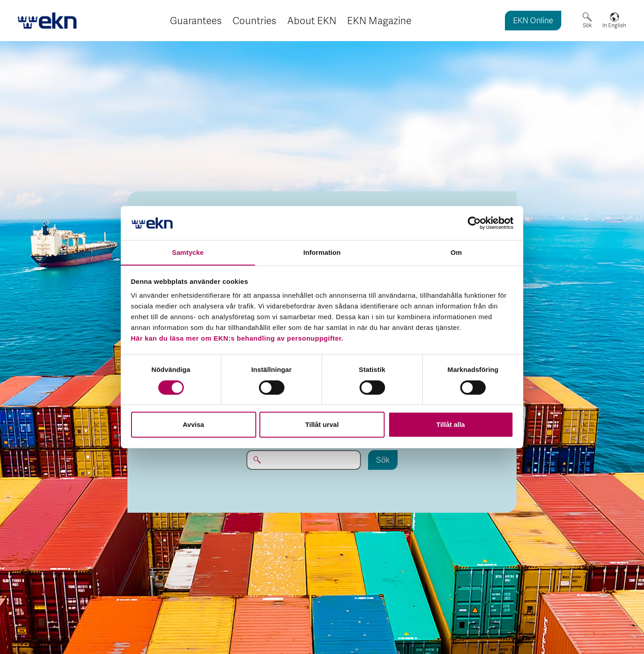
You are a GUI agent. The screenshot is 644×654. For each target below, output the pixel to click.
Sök (587, 25)
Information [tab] (322, 252)
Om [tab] (456, 252)
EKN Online (533, 21)
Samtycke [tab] (188, 252)
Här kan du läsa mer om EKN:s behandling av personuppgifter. (237, 339)
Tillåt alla (451, 425)
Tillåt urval (322, 425)
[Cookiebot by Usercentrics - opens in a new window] (474, 223)
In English (614, 25)
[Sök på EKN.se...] (304, 460)
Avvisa (194, 425)
